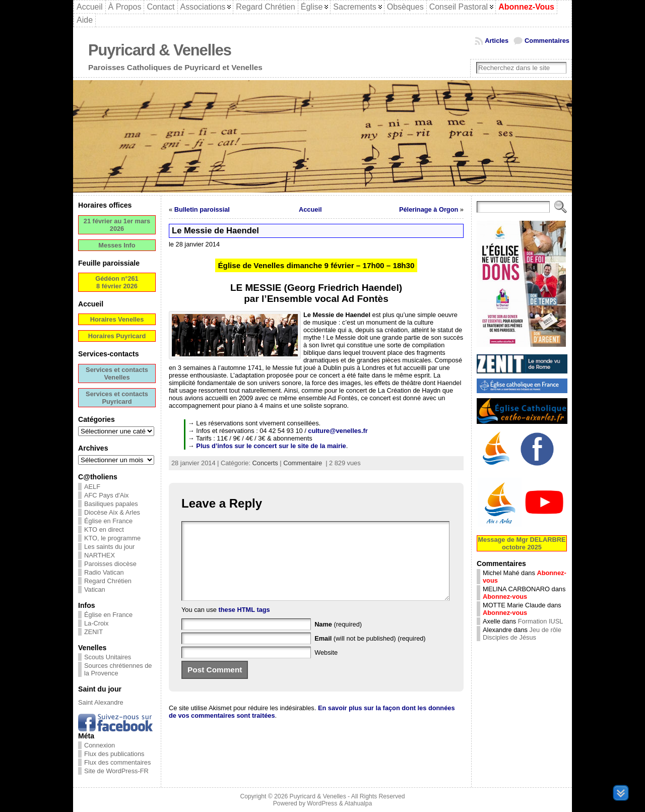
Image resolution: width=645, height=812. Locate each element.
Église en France (108, 521)
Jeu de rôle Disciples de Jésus (522, 634)
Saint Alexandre (101, 702)
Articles (497, 41)
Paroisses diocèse (110, 564)
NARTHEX (100, 555)
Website (326, 668)
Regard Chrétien (108, 581)
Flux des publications (114, 754)
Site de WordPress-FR (116, 771)
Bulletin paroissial (202, 209)
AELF (92, 487)
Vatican (95, 589)
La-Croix (96, 623)
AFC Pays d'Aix (107, 495)
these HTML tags (244, 625)
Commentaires (547, 41)
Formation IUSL (541, 621)
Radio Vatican (104, 572)
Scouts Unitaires (108, 657)
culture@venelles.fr (338, 431)
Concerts (265, 463)
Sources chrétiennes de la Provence (118, 669)
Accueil (310, 209)
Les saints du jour (109, 547)
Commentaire (303, 463)
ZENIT (93, 632)
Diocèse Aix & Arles (112, 512)
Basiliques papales (111, 504)
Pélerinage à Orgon (429, 209)
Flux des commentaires (117, 762)
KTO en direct (104, 529)
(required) (338, 639)
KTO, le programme (112, 538)
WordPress (322, 803)
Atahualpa (358, 803)
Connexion (100, 745)
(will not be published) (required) (370, 653)
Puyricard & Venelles (160, 50)
